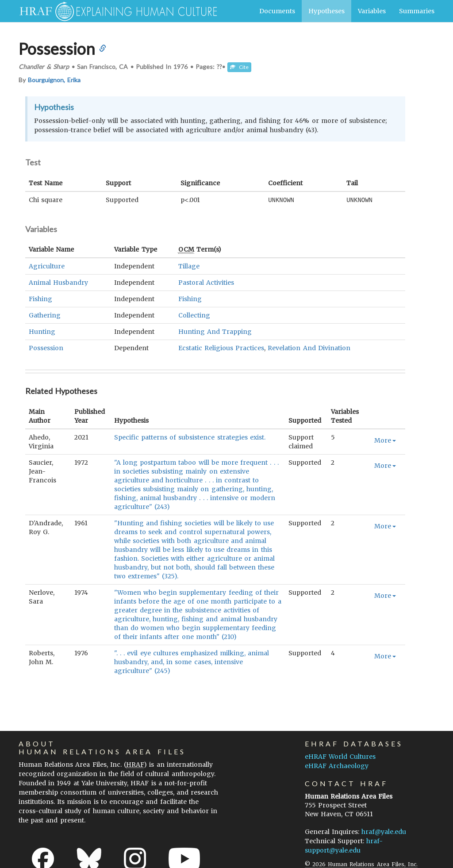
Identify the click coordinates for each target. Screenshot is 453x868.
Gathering (45, 315)
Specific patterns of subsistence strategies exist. (190, 437)
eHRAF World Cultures (340, 756)
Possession (46, 348)
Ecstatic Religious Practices (221, 348)
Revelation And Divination (309, 348)
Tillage (189, 266)
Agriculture (47, 266)
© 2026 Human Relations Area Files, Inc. (361, 864)
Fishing (40, 298)
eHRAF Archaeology (337, 765)
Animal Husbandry (58, 282)
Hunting (42, 331)
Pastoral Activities (206, 282)
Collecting (194, 315)
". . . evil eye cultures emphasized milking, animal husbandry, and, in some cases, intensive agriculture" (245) (192, 662)
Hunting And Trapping (215, 331)
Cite (239, 67)
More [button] (385, 440)
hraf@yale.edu (384, 831)
